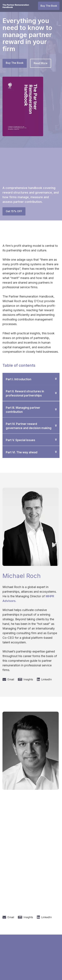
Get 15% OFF (14, 211)
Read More (41, 63)
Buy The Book (49, 6)
